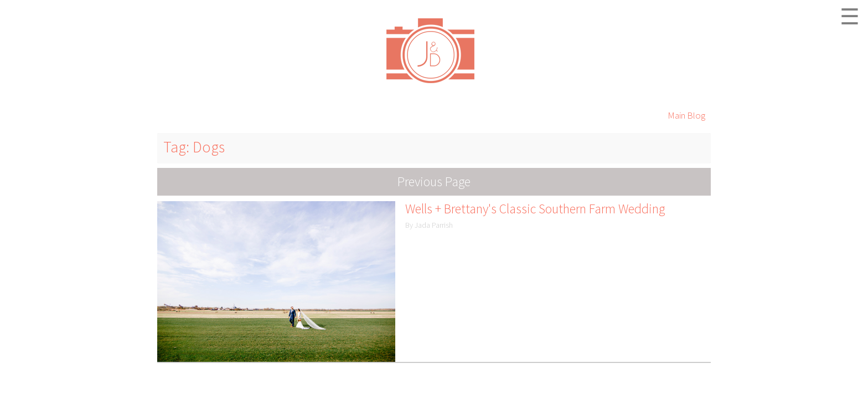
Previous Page (434, 181)
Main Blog (686, 115)
